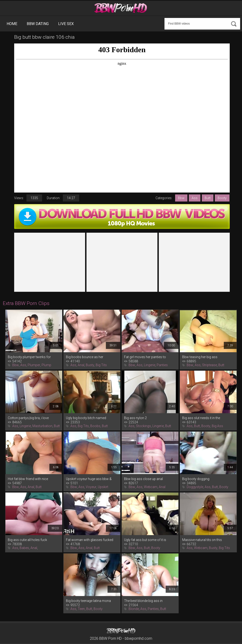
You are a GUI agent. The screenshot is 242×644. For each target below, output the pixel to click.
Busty (90, 365)
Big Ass (217, 426)
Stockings (143, 426)
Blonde (134, 609)
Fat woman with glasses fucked (90, 540)
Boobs (95, 426)
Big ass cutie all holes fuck (27, 540)
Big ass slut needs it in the (201, 418)
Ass (195, 198)
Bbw (181, 198)
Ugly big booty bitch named (86, 418)
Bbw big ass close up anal (143, 479)
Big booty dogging (196, 479)
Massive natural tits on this (202, 540)
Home (12, 24)
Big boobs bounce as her (85, 357)
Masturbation (42, 426)
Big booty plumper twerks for (29, 357)
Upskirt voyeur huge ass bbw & (89, 479)
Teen (81, 609)
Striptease (210, 365)
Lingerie (150, 365)
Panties (162, 365)
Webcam (151, 487)
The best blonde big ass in (143, 601)
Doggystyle (195, 487)
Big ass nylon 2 (135, 418)
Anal (81, 365)
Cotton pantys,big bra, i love (28, 418)
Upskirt (103, 487)
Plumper (34, 365)
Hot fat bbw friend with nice (28, 479)
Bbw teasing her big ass (200, 357)
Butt (208, 198)
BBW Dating (38, 24)
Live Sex (66, 24)
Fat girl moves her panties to (145, 357)
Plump (46, 365)
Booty (222, 198)
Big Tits (101, 365)
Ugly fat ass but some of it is (145, 540)
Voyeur (91, 487)
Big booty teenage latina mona (88, 601)
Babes (24, 548)
